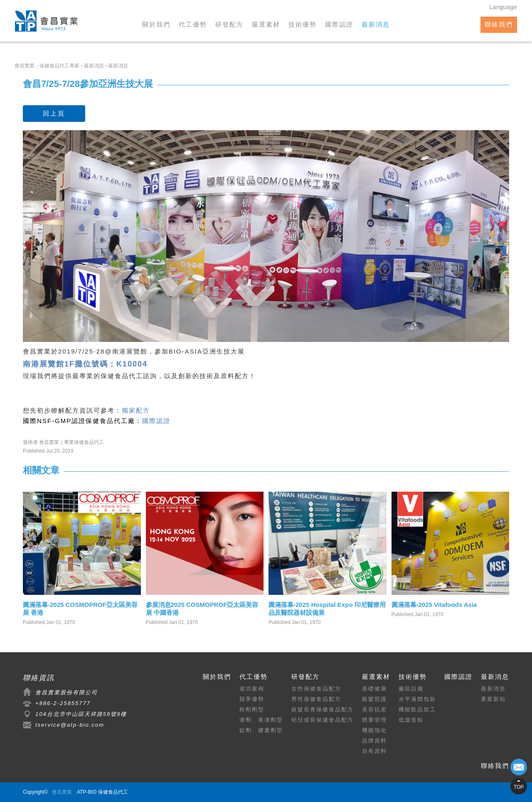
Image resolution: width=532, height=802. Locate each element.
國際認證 (339, 24)
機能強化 (374, 730)
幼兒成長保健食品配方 (323, 720)
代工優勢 (193, 24)
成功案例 (252, 689)
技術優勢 (303, 24)
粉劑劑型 (252, 709)
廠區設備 (411, 689)
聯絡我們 (499, 24)
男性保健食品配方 (316, 699)
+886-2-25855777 (63, 703)
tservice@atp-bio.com (70, 725)
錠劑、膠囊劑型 (261, 730)
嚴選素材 (266, 24)
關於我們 (156, 24)
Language (503, 7)
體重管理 (374, 720)
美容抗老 (374, 709)
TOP (519, 787)
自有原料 (374, 751)
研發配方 (229, 24)
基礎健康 (374, 689)
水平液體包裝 (417, 699)
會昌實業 (62, 792)
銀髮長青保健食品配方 (323, 709)
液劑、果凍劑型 (261, 720)
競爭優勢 (252, 699)
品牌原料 (374, 741)
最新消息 (376, 24)
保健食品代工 (122, 376)
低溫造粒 (411, 720)
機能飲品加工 (417, 709)
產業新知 (493, 699)
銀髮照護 (374, 699)
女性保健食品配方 (316, 689)
